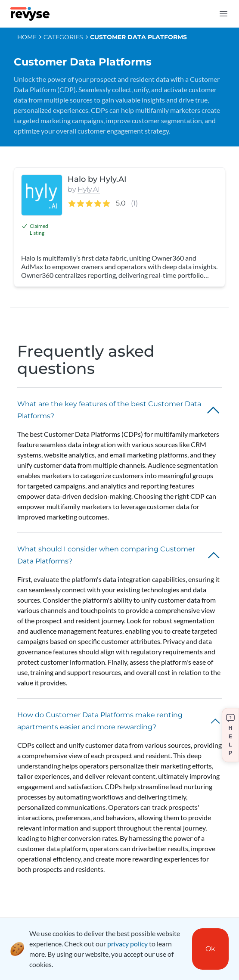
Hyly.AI (89, 189)
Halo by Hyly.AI (97, 179)
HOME (27, 37)
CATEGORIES (63, 37)
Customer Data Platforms (138, 37)
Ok (210, 949)
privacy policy (127, 944)
